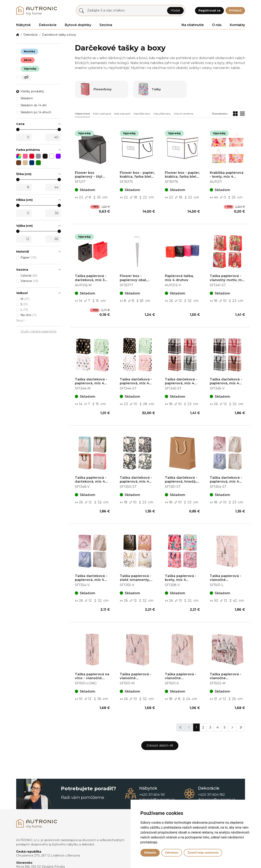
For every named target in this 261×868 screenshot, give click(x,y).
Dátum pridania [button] (184, 114)
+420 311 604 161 (152, 795)
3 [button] (210, 727)
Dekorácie (31, 35)
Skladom (27, 98)
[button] (39, 124)
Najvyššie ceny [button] (162, 114)
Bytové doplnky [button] (78, 25)
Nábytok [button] (23, 25)
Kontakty (237, 25)
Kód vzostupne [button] (102, 114)
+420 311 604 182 (211, 795)
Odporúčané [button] (82, 114)
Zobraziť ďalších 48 (160, 745)
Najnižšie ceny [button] (142, 114)
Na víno (28, 315)
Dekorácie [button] (48, 25)
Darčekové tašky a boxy (59, 35)
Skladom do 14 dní (34, 105)
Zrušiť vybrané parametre (39, 331)
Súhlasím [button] (150, 853)
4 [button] (218, 727)
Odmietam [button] (172, 853)
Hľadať (175, 10)
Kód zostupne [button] (122, 114)
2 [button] (203, 727)
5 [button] (225, 727)
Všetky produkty (32, 91)
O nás (217, 25)
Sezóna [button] (106, 25)
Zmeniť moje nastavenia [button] (203, 853)
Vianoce (29, 281)
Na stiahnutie (193, 25)
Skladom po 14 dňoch (36, 112)
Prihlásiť (235, 10)
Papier (28, 258)
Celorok (29, 276)
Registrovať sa (209, 10)
